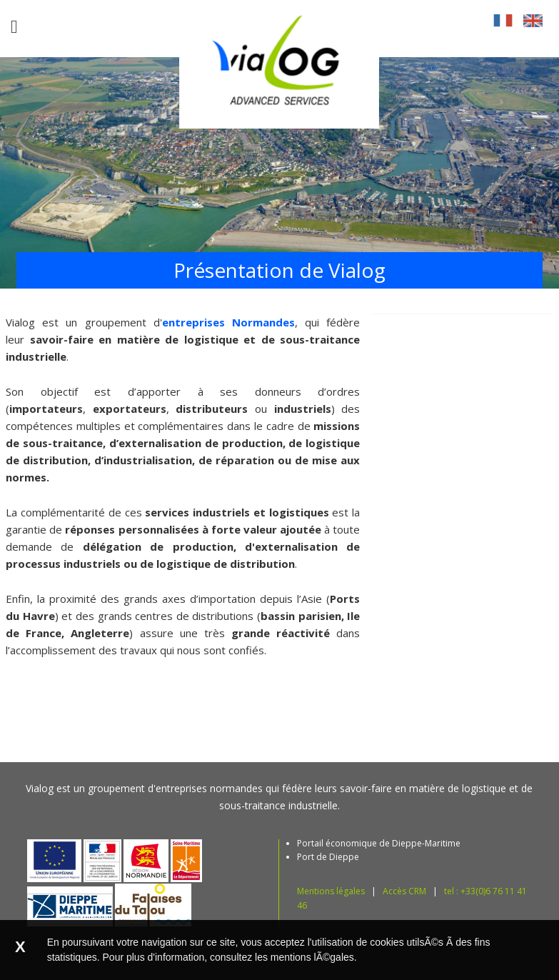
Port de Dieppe (328, 857)
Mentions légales (331, 891)
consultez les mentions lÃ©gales (282, 957)
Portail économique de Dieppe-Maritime (379, 843)
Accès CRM (404, 891)
